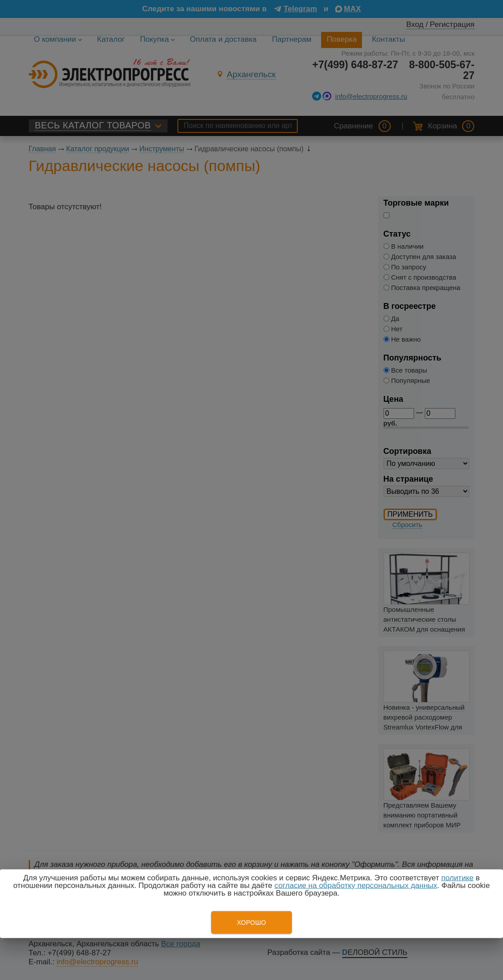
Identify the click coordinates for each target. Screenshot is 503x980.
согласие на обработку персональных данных (356, 886)
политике (457, 878)
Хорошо (251, 923)
